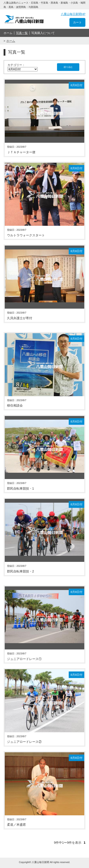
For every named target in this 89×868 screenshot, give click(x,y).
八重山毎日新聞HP (73, 14)
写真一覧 (22, 33)
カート (77, 22)
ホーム (8, 33)
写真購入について (43, 33)
